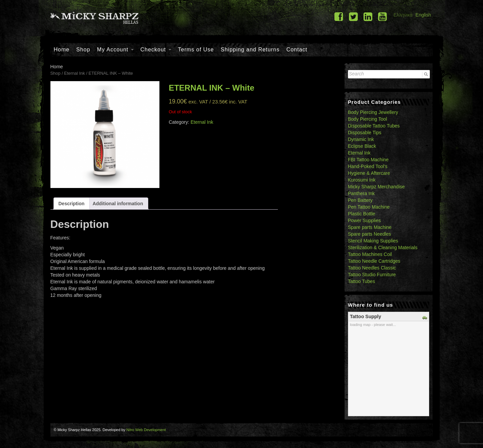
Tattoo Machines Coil (370, 254)
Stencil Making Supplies (373, 241)
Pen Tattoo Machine (369, 207)
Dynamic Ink (361, 139)
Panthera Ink (361, 193)
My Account (115, 50)
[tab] (72, 204)
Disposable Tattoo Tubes (374, 126)
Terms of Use (196, 50)
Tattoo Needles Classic (372, 268)
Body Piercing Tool (368, 119)
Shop (83, 50)
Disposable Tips (365, 133)
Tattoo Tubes (361, 281)
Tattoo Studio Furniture (372, 275)
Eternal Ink (74, 73)
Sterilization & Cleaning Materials (383, 247)
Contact (297, 50)
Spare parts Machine (370, 227)
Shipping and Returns (250, 50)
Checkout (156, 50)
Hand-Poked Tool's (368, 166)
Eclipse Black (362, 146)
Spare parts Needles (370, 234)
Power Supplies (364, 220)
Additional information (118, 204)
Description (72, 204)
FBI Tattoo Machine (368, 160)
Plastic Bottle (362, 214)
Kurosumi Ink (362, 180)
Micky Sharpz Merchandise (376, 187)
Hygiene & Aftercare (369, 173)
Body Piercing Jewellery (373, 112)
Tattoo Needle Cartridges (374, 261)
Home (62, 50)
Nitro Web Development (146, 430)
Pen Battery (360, 200)
